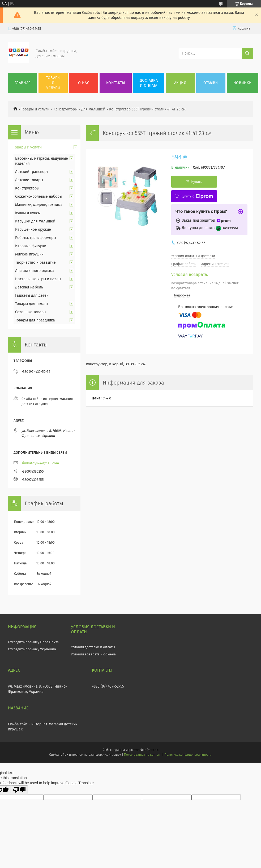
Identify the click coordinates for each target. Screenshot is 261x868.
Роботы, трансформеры (36, 238)
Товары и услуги (53, 83)
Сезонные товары (31, 312)
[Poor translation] (19, 790)
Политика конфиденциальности (188, 755)
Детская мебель (29, 287)
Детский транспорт (32, 172)
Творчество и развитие (35, 263)
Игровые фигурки (31, 246)
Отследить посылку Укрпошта (32, 649)
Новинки (243, 83)
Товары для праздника (35, 320)
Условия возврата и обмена (93, 654)
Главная (23, 83)
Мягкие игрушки (29, 254)
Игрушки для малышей (35, 221)
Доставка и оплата (149, 83)
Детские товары (29, 180)
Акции (180, 83)
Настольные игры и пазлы (38, 279)
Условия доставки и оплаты (93, 647)
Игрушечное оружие (33, 230)
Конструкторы (65, 109)
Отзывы (211, 83)
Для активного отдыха (35, 271)
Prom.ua (153, 750)
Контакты (115, 83)
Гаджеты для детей (32, 295)
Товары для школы (32, 304)
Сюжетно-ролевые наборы (39, 197)
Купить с (197, 196)
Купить (197, 182)
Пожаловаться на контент (143, 755)
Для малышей (93, 109)
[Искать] (247, 53)
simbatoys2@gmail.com (40, 463)
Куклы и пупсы (28, 213)
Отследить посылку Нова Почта (33, 642)
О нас (84, 83)
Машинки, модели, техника (38, 205)
